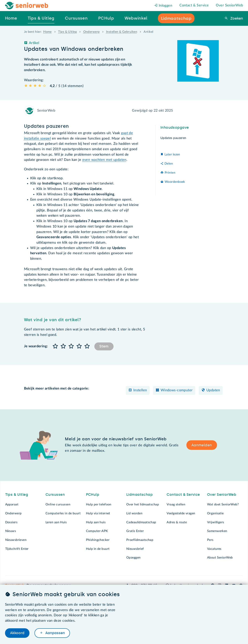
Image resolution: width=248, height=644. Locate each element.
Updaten (213, 390)
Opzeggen (133, 558)
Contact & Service (194, 5)
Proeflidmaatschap (140, 540)
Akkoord (17, 633)
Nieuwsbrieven (16, 540)
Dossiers (11, 522)
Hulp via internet (98, 513)
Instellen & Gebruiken (122, 32)
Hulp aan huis (96, 522)
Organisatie (215, 513)
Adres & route (177, 522)
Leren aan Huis (56, 522)
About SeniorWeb (220, 558)
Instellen (140, 390)
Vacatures (214, 549)
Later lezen (172, 154)
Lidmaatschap (139, 495)
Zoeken (236, 18)
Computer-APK (97, 531)
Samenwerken (217, 531)
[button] (56, 346)
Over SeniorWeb (229, 5)
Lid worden (134, 513)
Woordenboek (175, 182)
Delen (169, 164)
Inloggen (163, 6)
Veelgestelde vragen (181, 513)
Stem (104, 346)
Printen (170, 173)
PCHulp (93, 495)
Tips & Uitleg (67, 32)
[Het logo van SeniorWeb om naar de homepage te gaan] (27, 6)
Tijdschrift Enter (17, 549)
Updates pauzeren (174, 138)
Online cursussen (58, 504)
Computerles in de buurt (63, 513)
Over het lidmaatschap (143, 504)
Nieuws (11, 531)
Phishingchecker (98, 540)
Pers (210, 540)
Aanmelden (202, 445)
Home (47, 32)
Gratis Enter (135, 531)
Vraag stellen (176, 504)
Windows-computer (177, 390)
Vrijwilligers (216, 522)
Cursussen (55, 495)
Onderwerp (92, 32)
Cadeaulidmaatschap (141, 522)
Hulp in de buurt (98, 549)
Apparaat (12, 504)
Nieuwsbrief (135, 549)
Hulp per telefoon (99, 504)
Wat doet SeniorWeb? (223, 504)
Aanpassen (55, 633)
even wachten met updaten (104, 160)
